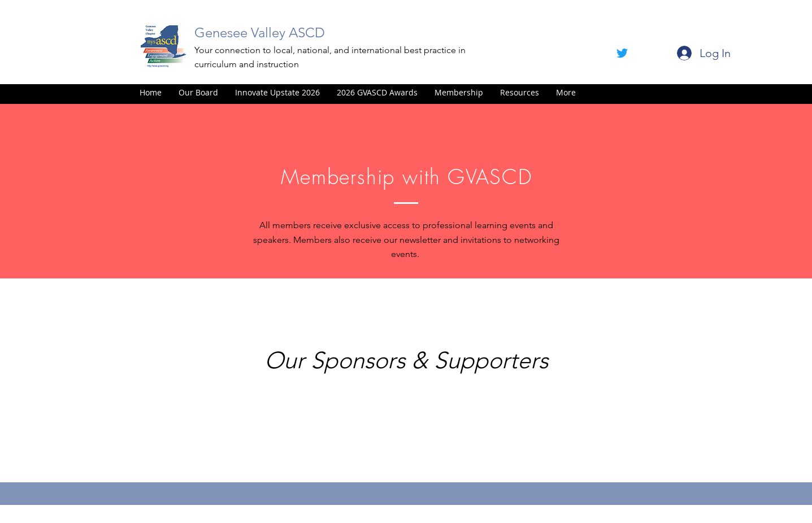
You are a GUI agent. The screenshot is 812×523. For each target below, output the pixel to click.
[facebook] (622, 53)
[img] (183, 424)
